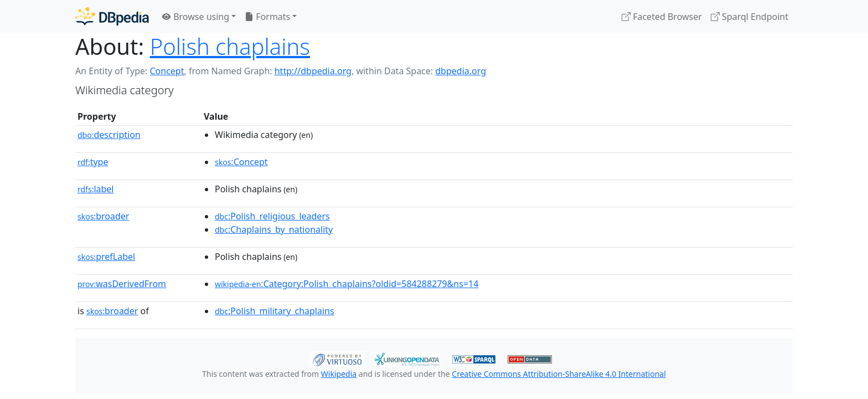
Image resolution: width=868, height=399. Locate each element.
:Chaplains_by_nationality (274, 229)
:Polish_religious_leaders (272, 216)
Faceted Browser (662, 17)
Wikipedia (339, 374)
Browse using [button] (196, 17)
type (93, 162)
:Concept (241, 162)
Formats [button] (267, 17)
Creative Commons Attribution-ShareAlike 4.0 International (559, 374)
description (109, 135)
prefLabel (106, 257)
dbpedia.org (461, 71)
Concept (167, 71)
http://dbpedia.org (313, 71)
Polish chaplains (230, 46)
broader (103, 216)
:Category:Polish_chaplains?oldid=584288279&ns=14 (347, 284)
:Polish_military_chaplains (275, 311)
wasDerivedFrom (122, 284)
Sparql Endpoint (750, 17)
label (96, 189)
